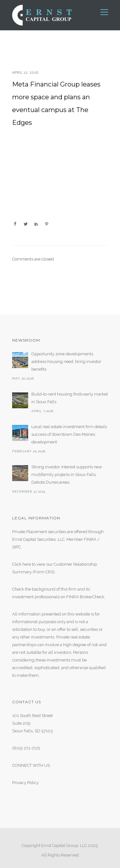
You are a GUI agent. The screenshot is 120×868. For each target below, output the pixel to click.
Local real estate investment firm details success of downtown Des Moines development (69, 434)
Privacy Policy (25, 783)
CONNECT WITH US (31, 765)
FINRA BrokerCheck (85, 597)
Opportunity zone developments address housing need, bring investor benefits (66, 362)
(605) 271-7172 (26, 748)
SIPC (16, 547)
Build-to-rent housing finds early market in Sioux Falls (70, 398)
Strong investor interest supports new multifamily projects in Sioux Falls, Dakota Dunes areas (67, 475)
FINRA (90, 539)
